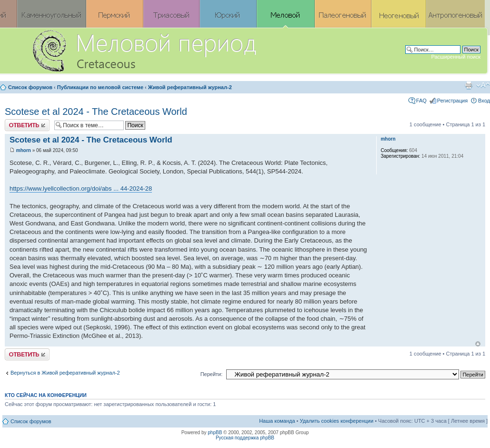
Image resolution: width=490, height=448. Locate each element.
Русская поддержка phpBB (245, 438)
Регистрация (452, 101)
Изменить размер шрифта (483, 85)
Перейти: (212, 374)
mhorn (24, 150)
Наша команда (277, 421)
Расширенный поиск (456, 57)
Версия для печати (469, 85)
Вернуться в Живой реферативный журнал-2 (65, 373)
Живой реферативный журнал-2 (190, 87)
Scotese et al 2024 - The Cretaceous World (96, 112)
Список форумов (30, 87)
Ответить (27, 125)
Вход (484, 101)
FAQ (421, 101)
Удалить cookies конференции (337, 421)
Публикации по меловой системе (100, 87)
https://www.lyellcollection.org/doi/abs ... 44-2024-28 (81, 188)
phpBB (215, 433)
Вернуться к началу (478, 344)
